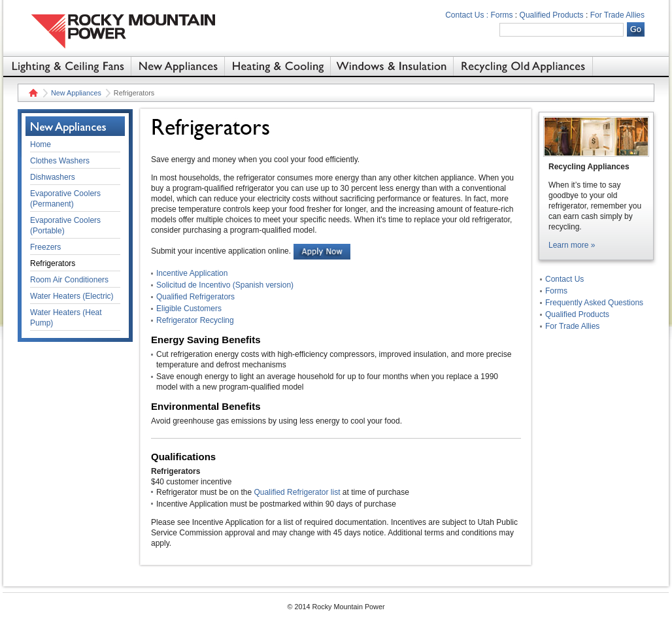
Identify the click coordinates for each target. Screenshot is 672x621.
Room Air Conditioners (69, 280)
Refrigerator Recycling (195, 320)
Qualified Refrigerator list (297, 492)
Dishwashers (53, 177)
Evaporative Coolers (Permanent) (65, 199)
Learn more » (572, 245)
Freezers (45, 247)
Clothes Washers (60, 161)
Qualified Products (552, 15)
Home (32, 93)
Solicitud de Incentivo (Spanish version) (225, 285)
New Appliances (76, 93)
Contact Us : (467, 15)
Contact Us (564, 279)
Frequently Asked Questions (594, 303)
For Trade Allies (617, 15)
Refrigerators (53, 263)
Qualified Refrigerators (195, 297)
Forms (502, 15)
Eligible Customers (189, 309)
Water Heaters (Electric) (72, 296)
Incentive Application (192, 273)
